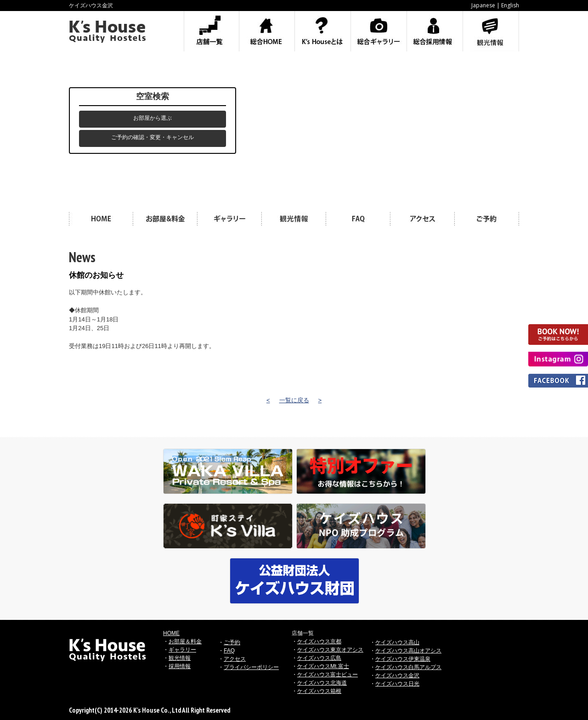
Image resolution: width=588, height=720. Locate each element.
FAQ (229, 651)
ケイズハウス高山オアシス (408, 651)
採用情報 (180, 666)
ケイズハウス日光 (397, 684)
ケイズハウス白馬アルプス (408, 667)
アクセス (235, 659)
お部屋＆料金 (185, 641)
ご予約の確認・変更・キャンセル (153, 137)
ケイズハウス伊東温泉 (403, 659)
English (510, 5)
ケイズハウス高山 (397, 642)
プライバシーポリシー (251, 667)
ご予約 (232, 642)
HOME (171, 633)
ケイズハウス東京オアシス (330, 650)
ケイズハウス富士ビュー (328, 675)
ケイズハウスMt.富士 (323, 666)
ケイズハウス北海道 (322, 683)
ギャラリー (182, 650)
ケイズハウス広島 (319, 658)
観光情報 (180, 658)
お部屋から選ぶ (153, 118)
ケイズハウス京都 (319, 641)
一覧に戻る (294, 400)
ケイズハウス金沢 (397, 675)
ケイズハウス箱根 (319, 691)
